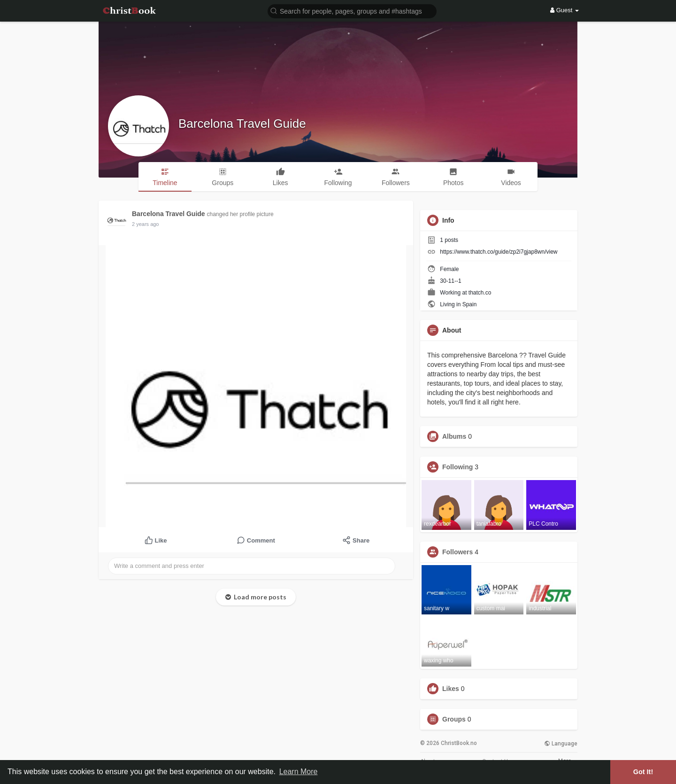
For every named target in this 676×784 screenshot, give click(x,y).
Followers (457, 552)
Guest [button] (565, 10)
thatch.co (480, 293)
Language (561, 744)
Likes (451, 689)
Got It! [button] (643, 772)
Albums (454, 436)
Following (457, 467)
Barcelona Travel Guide (242, 124)
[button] (352, 11)
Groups (454, 719)
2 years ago (145, 224)
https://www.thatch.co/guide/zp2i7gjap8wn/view (499, 252)
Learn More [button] (299, 772)
